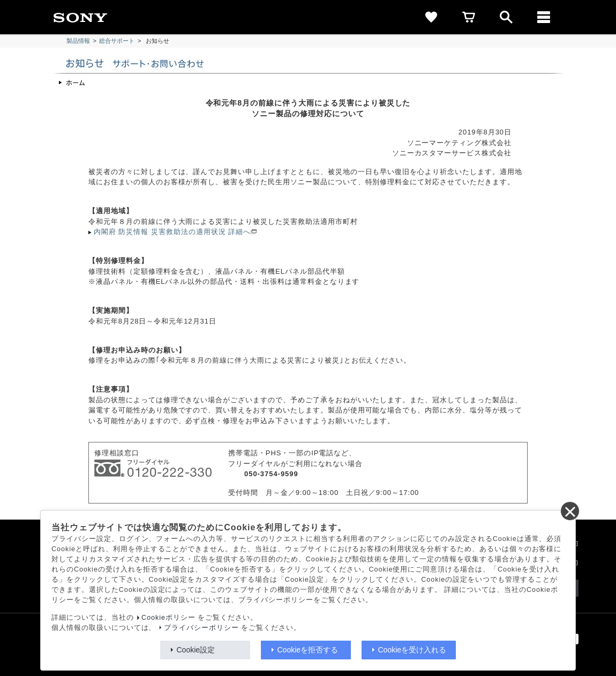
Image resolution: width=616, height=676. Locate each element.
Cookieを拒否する (308, 650)
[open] (506, 17)
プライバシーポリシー (201, 628)
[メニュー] (544, 17)
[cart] (469, 17)
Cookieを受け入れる (412, 650)
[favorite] (431, 17)
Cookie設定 (196, 650)
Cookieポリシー (168, 618)
